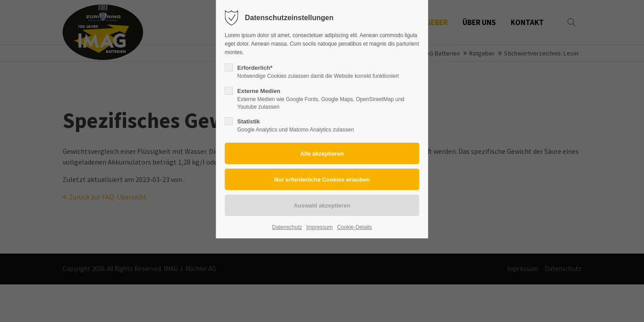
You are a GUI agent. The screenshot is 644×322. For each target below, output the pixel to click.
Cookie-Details (355, 227)
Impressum (320, 227)
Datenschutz (287, 227)
